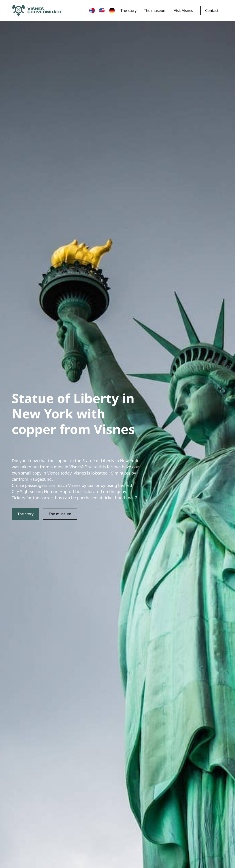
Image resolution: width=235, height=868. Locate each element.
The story (129, 11)
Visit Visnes (183, 11)
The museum (155, 11)
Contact (212, 11)
